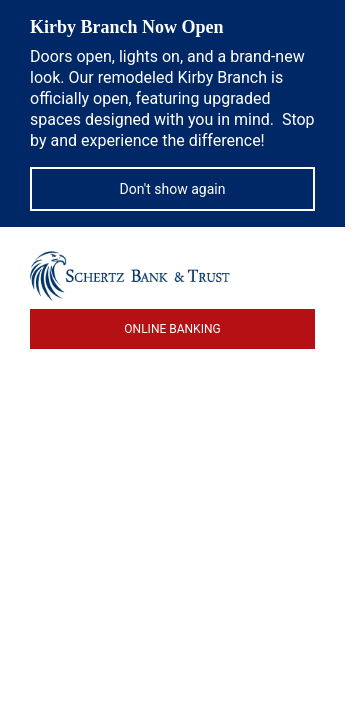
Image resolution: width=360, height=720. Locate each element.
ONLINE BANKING (172, 329)
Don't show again (173, 189)
